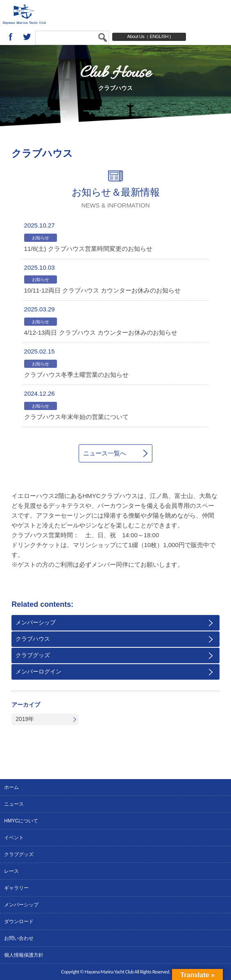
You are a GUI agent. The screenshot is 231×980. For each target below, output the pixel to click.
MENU (217, 14)
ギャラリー (16, 888)
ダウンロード (19, 921)
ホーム (11, 787)
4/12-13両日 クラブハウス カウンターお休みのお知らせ (101, 332)
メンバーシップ (36, 622)
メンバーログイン (38, 671)
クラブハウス (33, 639)
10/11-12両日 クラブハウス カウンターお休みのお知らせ (103, 290)
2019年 (25, 719)
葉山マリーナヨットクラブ (50, 14)
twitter (27, 37)
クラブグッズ (33, 655)
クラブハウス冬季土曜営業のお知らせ (76, 375)
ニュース (14, 804)
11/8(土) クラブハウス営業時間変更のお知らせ (88, 249)
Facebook (11, 37)
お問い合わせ (19, 938)
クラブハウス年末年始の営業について (76, 417)
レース (11, 871)
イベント (14, 838)
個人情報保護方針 (24, 955)
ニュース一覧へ (105, 453)
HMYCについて (21, 821)
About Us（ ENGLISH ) (149, 36)
